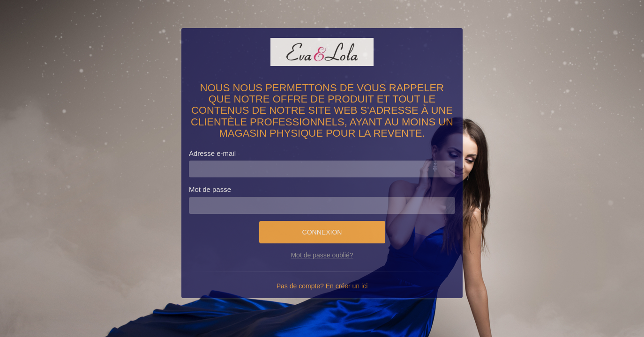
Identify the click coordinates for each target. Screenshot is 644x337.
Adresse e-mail (212, 153)
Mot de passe (210, 189)
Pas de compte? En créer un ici (322, 286)
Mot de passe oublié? (322, 255)
